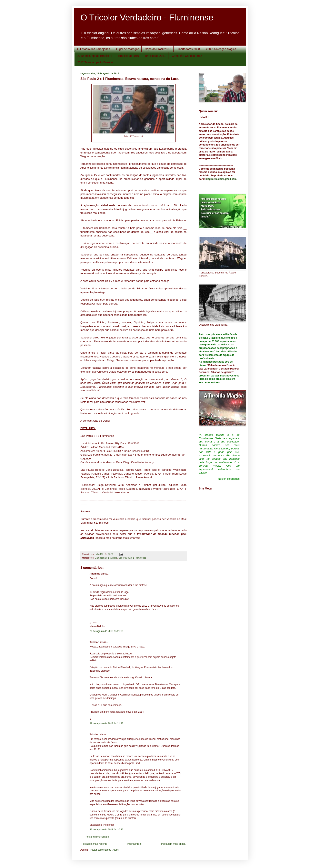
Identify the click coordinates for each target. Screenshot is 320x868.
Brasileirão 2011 (155, 56)
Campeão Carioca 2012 (187, 56)
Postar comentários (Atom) (105, 850)
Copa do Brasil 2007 (158, 49)
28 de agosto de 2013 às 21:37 (106, 724)
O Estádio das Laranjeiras (94, 49)
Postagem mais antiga (173, 844)
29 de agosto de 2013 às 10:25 (106, 830)
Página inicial (134, 844)
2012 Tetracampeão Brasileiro (96, 62)
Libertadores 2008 (188, 49)
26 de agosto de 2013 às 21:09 (106, 631)
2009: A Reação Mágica (221, 49)
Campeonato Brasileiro (106, 558)
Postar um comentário (97, 837)
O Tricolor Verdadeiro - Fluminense (147, 17)
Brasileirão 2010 (128, 56)
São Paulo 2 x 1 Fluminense (132, 558)
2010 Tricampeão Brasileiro (95, 56)
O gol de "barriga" (127, 49)
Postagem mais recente (94, 844)
